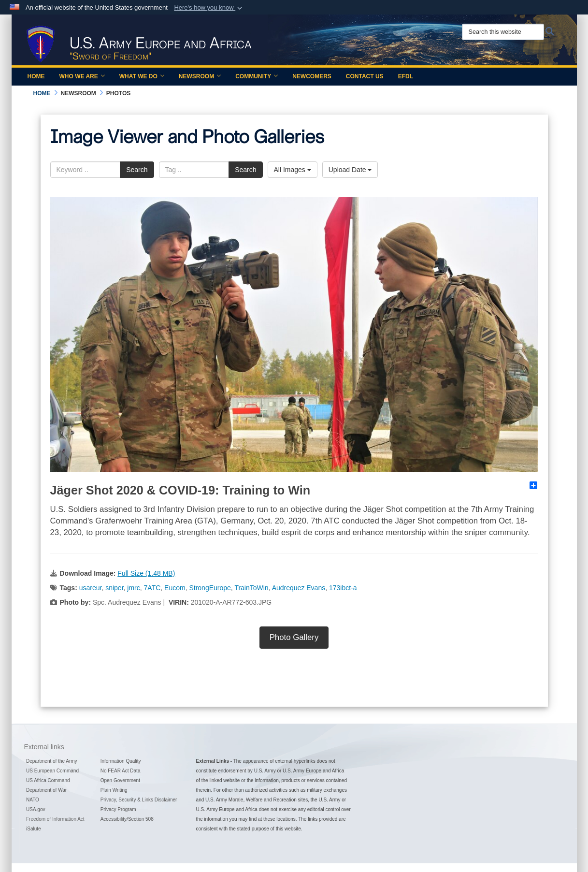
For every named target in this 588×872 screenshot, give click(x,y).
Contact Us (365, 76)
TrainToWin (251, 588)
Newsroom (200, 76)
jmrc (133, 588)
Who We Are (82, 76)
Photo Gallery (294, 637)
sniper (114, 588)
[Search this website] (503, 32)
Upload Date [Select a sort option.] (350, 170)
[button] (209, 8)
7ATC (152, 588)
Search (137, 170)
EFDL (406, 76)
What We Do (142, 76)
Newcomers (312, 76)
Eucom (175, 588)
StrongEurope (210, 588)
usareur (91, 588)
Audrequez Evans (299, 588)
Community (257, 76)
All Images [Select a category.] (293, 170)
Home (36, 76)
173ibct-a (343, 588)
